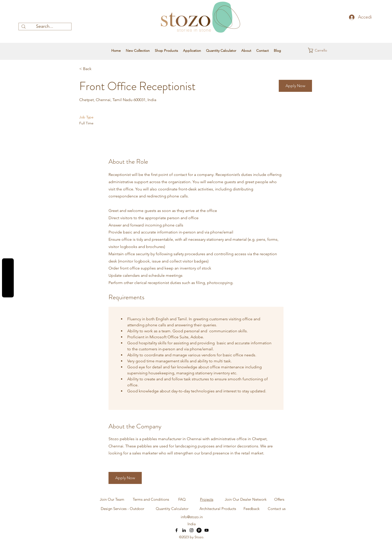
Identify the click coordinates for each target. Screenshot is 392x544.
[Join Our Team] (112, 499)
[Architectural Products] (218, 509)
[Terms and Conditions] (151, 499)
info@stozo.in (192, 517)
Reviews (8, 278)
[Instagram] (191, 530)
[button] (318, 50)
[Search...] (45, 27)
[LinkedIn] (184, 530)
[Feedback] (251, 509)
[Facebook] (176, 530)
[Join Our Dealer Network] (245, 499)
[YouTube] (206, 530)
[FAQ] (182, 499)
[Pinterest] (199, 530)
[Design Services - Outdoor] (122, 509)
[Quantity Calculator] (172, 509)
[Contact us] (277, 509)
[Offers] (279, 499)
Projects (207, 499)
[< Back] (97, 69)
